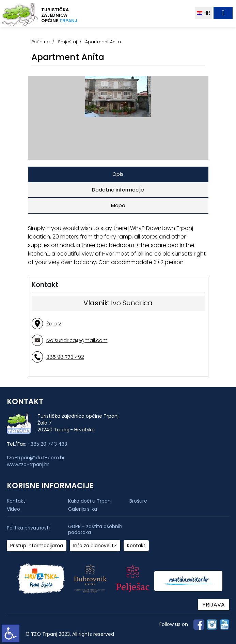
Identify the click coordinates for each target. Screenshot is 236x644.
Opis (118, 174)
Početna (41, 42)
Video (13, 509)
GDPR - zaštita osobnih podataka (95, 530)
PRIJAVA (214, 605)
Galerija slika (83, 509)
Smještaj (67, 42)
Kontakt (16, 501)
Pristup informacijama (37, 546)
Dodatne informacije (118, 190)
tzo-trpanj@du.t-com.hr (36, 458)
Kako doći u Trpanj (90, 501)
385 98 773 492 (65, 357)
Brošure (138, 501)
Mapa (118, 205)
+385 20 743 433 (47, 444)
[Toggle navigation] (223, 13)
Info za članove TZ (95, 546)
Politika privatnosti (28, 528)
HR (203, 13)
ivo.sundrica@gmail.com (77, 340)
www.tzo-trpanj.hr (28, 464)
